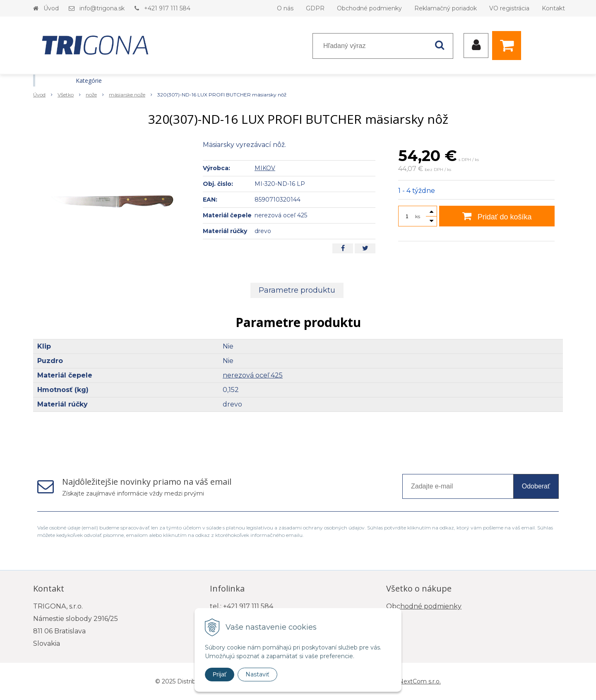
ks (418, 216)
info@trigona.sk (102, 8)
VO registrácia (509, 8)
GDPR (315, 8)
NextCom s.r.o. (420, 681)
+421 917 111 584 (167, 8)
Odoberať (536, 486)
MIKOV (265, 168)
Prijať (220, 674)
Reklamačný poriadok (446, 8)
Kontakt (553, 8)
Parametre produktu (297, 290)
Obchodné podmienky (369, 8)
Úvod (51, 8)
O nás (285, 8)
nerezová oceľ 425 (253, 375)
